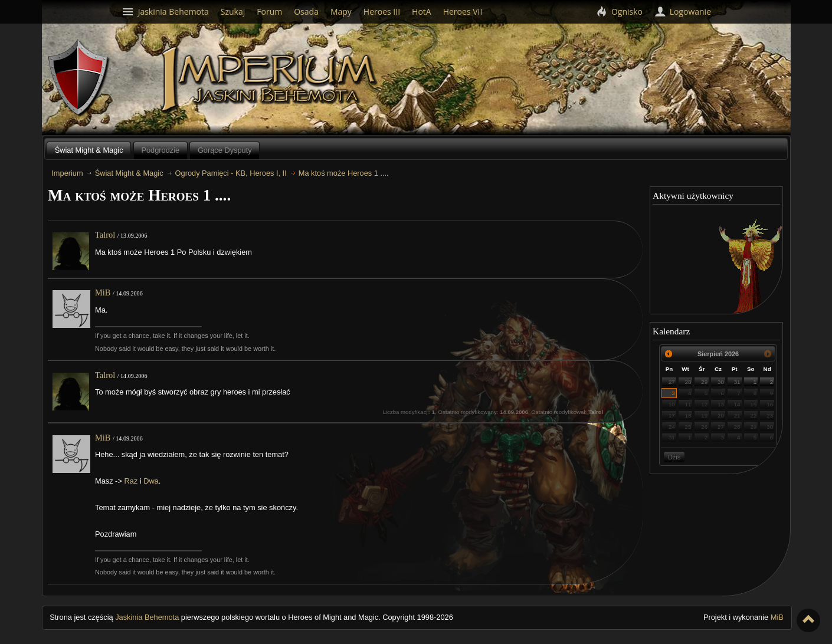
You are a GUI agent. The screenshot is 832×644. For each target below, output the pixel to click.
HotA (422, 11)
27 (672, 382)
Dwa (151, 481)
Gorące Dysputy (225, 150)
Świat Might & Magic (89, 150)
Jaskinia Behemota (147, 617)
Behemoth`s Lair (79, 78)
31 (737, 382)
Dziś (674, 457)
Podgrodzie (160, 150)
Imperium (271, 80)
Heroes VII (463, 11)
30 (721, 382)
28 (688, 382)
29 (704, 382)
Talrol (105, 235)
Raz (131, 481)
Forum (269, 11)
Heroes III (382, 11)
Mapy (341, 11)
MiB (103, 293)
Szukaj (233, 11)
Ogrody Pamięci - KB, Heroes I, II (231, 173)
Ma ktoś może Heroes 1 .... (344, 173)
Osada (306, 11)
